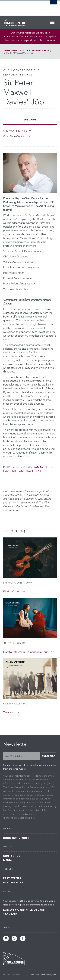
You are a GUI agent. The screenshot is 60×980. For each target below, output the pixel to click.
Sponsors (10, 914)
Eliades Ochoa (12, 592)
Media (8, 860)
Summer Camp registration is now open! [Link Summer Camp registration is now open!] (30, 33)
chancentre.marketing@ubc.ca (19, 818)
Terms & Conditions (37, 975)
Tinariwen (9, 713)
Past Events (12, 878)
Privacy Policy (52, 975)
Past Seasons (13, 883)
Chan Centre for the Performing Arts (27, 50)
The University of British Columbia (22, 7)
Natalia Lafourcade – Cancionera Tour (25, 652)
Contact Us (12, 856)
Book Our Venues (16, 838)
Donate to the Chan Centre (24, 910)
